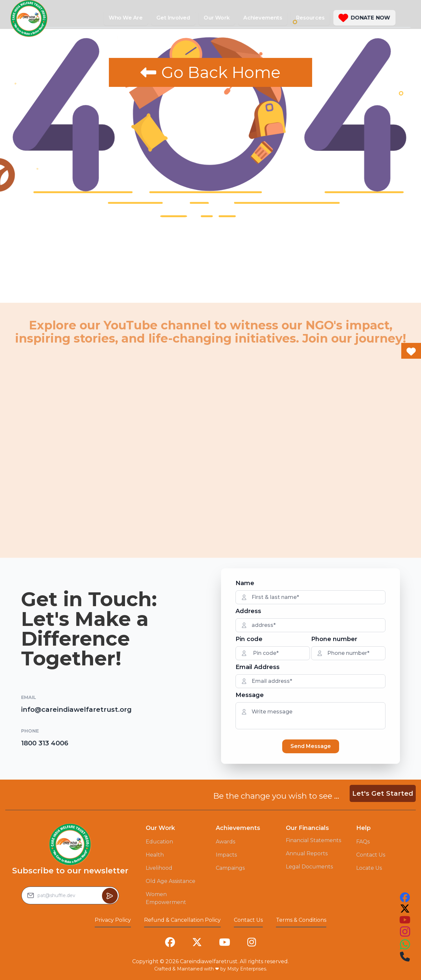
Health (155, 855)
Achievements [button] (263, 18)
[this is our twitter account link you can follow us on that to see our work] (405, 909)
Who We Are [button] (126, 18)
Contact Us (371, 855)
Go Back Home (210, 72)
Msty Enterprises (247, 969)
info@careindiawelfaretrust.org (76, 709)
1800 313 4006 (45, 743)
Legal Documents (309, 867)
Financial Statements (313, 840)
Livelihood (159, 868)
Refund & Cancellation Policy (182, 920)
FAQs (363, 842)
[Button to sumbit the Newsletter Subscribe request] (110, 896)
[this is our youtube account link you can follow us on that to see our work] (405, 920)
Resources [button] (310, 18)
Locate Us (369, 868)
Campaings (230, 868)
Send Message (311, 746)
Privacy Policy (113, 920)
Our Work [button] (217, 18)
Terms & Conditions (301, 920)
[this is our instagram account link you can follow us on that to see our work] (405, 932)
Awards (225, 842)
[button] (364, 18)
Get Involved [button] (173, 18)
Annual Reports (307, 853)
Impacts (226, 855)
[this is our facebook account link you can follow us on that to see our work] (405, 897)
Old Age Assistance (171, 881)
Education (159, 842)
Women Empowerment (166, 898)
